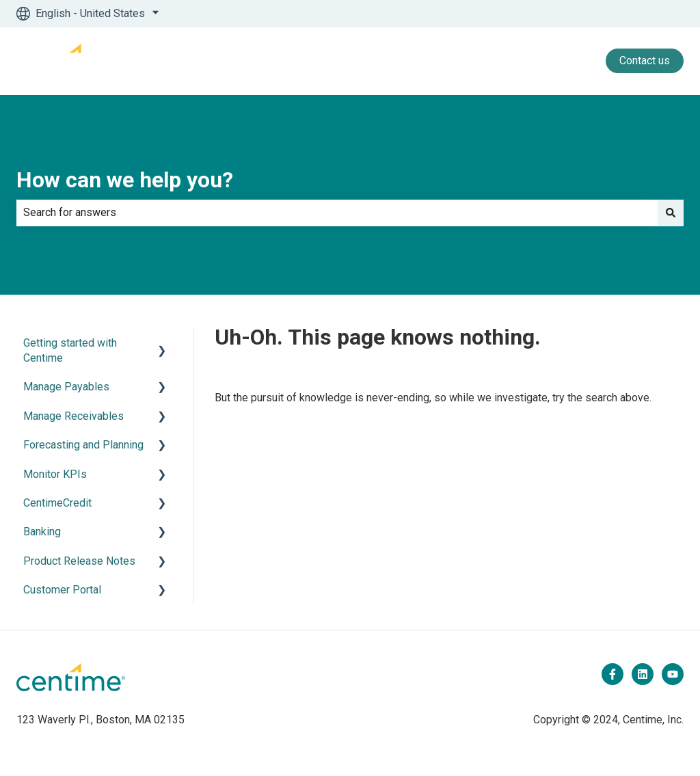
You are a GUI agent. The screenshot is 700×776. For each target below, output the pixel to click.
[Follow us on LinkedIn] (643, 674)
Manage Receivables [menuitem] (73, 416)
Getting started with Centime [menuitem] (70, 350)
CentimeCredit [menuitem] (57, 503)
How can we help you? (125, 180)
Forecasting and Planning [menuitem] (83, 445)
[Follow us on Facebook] (612, 674)
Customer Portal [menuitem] (62, 590)
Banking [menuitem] (42, 532)
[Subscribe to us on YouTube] (673, 674)
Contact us (645, 61)
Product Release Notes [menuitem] (79, 561)
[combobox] (337, 213)
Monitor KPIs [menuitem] (55, 474)
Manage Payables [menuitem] (66, 387)
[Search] (671, 213)
